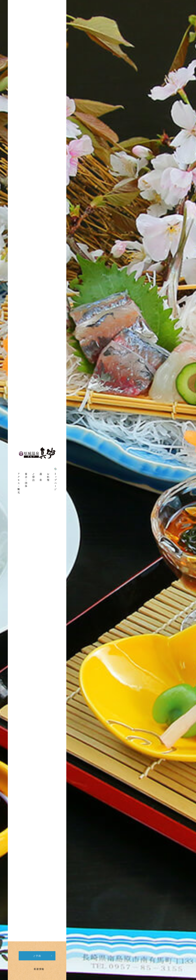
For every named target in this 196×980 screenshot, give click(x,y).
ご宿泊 (33, 477)
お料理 (48, 477)
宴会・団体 (26, 480)
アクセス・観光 (19, 483)
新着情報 (39, 969)
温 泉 (41, 477)
